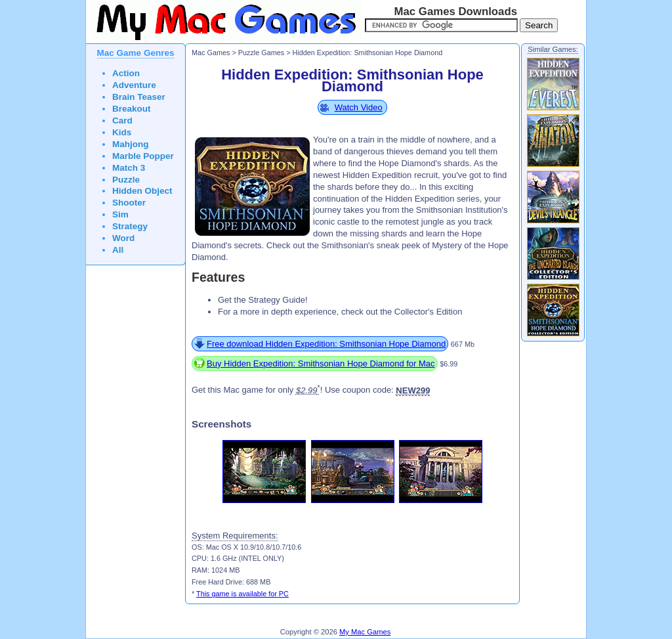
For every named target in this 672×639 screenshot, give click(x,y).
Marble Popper (143, 156)
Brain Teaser (139, 97)
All (118, 250)
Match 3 (129, 168)
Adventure (134, 85)
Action (126, 73)
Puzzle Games (261, 53)
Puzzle (126, 180)
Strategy (130, 226)
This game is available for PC (242, 594)
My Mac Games (365, 632)
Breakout (132, 109)
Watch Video (359, 107)
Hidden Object (142, 191)
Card (122, 121)
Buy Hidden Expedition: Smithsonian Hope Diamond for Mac (321, 364)
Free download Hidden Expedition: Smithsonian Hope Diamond (326, 344)
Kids (122, 132)
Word (123, 238)
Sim (120, 214)
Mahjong (131, 144)
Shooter (129, 203)
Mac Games (211, 53)
